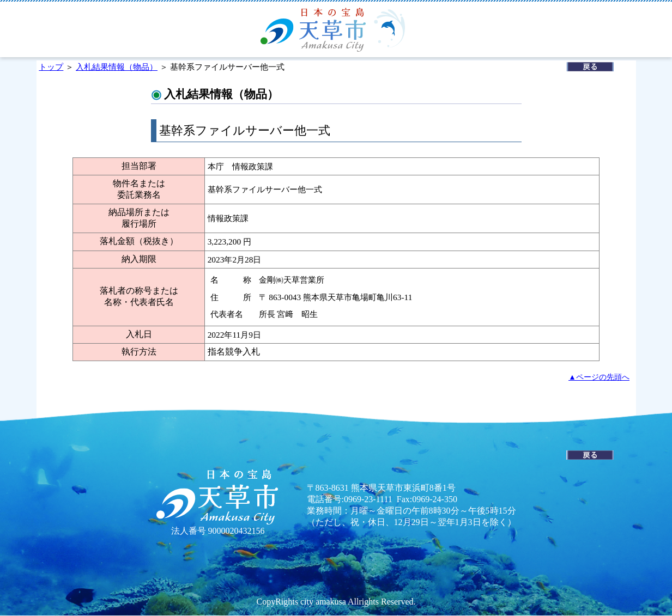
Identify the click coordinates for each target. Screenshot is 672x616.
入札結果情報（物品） (117, 67)
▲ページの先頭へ (599, 377)
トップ (51, 67)
